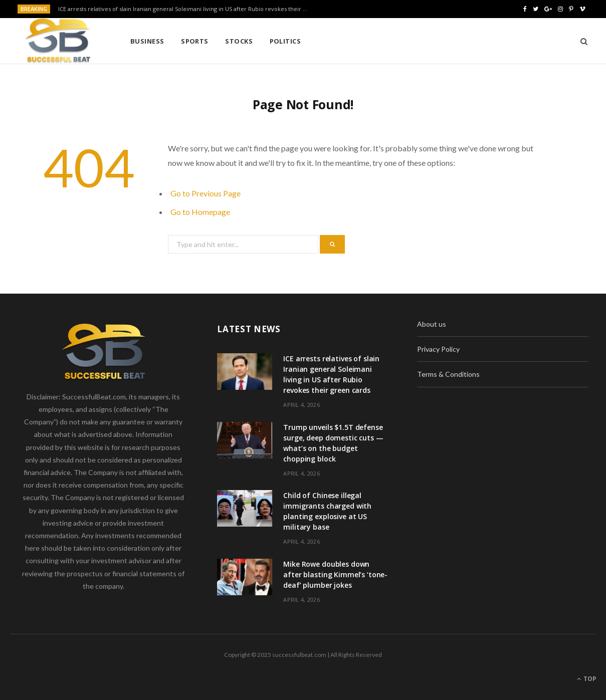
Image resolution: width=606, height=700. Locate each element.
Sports (195, 41)
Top (587, 679)
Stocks (239, 41)
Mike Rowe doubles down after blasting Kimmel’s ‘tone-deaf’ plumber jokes (335, 574)
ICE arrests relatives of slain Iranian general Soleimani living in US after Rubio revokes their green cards (186, 9)
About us (432, 324)
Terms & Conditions (448, 374)
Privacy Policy (438, 349)
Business (147, 41)
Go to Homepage (200, 212)
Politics (285, 41)
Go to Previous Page (206, 193)
